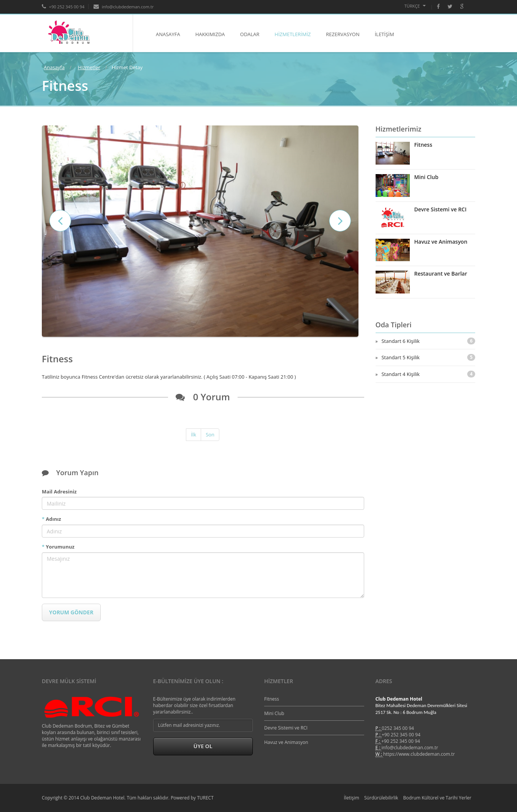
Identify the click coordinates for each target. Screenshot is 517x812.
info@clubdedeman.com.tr (410, 748)
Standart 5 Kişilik (428, 357)
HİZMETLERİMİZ (293, 34)
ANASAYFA (168, 34)
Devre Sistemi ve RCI (441, 209)
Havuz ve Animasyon (441, 242)
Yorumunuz (58, 547)
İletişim (352, 798)
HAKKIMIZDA (210, 34)
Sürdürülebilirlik (381, 798)
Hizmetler (89, 67)
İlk (193, 435)
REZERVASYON (343, 34)
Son (210, 435)
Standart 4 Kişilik (428, 374)
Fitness (423, 145)
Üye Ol (203, 746)
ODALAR (250, 34)
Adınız (52, 519)
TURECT (205, 798)
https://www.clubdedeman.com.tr (419, 754)
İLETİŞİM (385, 34)
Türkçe (415, 6)
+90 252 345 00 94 (401, 735)
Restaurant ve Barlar (441, 274)
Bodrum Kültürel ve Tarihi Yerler (437, 798)
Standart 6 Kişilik (428, 341)
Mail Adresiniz (59, 492)
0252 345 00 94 (398, 728)
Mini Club (427, 177)
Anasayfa (54, 67)
